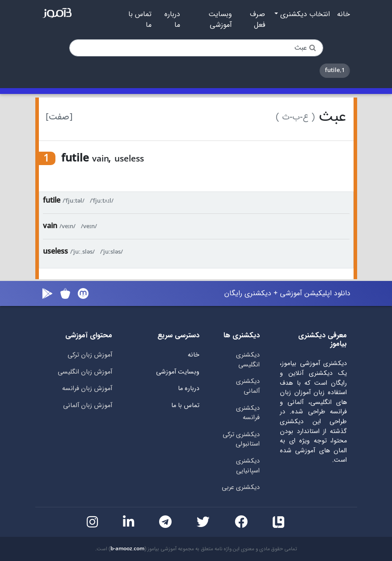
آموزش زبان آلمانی (88, 406)
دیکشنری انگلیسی (248, 360)
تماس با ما (140, 20)
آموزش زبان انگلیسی (85, 372)
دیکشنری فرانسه (248, 413)
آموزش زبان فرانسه (87, 389)
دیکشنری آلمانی (248, 386)
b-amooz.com (127, 549)
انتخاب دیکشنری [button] (304, 14)
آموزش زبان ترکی (90, 355)
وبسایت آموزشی (220, 20)
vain (50, 226)
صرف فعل (257, 20)
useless (55, 252)
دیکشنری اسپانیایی (248, 466)
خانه (344, 14)
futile (52, 201)
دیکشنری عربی (241, 487)
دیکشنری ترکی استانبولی (241, 440)
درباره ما (172, 20)
